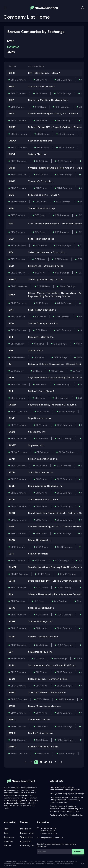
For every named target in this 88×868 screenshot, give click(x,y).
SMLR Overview (19, 740)
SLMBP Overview (19, 574)
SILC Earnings (62, 273)
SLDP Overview (19, 506)
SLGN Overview (19, 547)
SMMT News (43, 753)
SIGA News (41, 246)
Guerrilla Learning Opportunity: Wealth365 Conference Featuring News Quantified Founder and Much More (66, 809)
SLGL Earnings (64, 533)
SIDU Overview (18, 202)
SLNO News (42, 645)
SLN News (39, 601)
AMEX (11, 52)
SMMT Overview (19, 753)
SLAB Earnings (64, 466)
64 (51, 762)
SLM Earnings (62, 561)
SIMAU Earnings (68, 286)
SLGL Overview (19, 533)
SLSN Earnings (64, 686)
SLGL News (42, 533)
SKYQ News (42, 439)
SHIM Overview (19, 93)
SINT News (41, 317)
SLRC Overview (19, 672)
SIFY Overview (18, 232)
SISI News (39, 357)
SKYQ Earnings (65, 439)
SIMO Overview (19, 303)
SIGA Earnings (64, 246)
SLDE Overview (19, 493)
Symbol (12, 66)
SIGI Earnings (61, 259)
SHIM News (42, 93)
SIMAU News (44, 286)
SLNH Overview (19, 628)
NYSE (11, 41)
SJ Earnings (57, 371)
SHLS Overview (19, 120)
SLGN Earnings (65, 547)
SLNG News (42, 615)
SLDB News (42, 479)
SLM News (40, 561)
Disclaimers (26, 829)
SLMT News (42, 588)
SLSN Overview (19, 686)
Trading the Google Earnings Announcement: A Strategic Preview (65, 788)
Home (7, 829)
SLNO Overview (19, 645)
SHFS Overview (19, 80)
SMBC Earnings (66, 699)
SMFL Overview (19, 726)
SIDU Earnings (63, 202)
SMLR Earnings (65, 740)
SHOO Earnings (67, 148)
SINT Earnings (62, 317)
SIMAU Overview (19, 286)
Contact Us (26, 841)
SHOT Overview (19, 161)
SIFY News (40, 232)
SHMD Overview (19, 134)
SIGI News (40, 259)
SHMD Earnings (67, 134)
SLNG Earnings (65, 615)
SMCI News (42, 713)
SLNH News (42, 628)
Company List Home (27, 17)
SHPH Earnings (65, 175)
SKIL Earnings (62, 398)
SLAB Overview (19, 466)
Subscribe (79, 851)
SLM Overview (18, 561)
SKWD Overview (19, 411)
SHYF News (42, 188)
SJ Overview (17, 371)
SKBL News (41, 384)
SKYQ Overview (19, 439)
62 (41, 762)
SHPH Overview (19, 175)
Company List (27, 846)
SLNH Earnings (64, 628)
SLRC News (42, 672)
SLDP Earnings (64, 506)
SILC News (40, 273)
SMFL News (42, 726)
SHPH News (42, 175)
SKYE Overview (19, 425)
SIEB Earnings (62, 215)
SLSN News (42, 686)
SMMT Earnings (67, 753)
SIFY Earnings (62, 232)
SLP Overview (18, 659)
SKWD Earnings (67, 411)
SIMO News (42, 303)
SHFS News (42, 80)
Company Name (36, 66)
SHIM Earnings (64, 93)
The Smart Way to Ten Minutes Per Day (66, 815)
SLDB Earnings (64, 479)
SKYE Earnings (64, 425)
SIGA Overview (18, 246)
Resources (9, 837)
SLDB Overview (19, 479)
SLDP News (42, 506)
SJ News (37, 371)
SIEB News (40, 215)
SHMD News (43, 134)
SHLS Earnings (64, 120)
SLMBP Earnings (68, 574)
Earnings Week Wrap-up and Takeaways (67, 793)
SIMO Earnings (65, 303)
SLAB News (42, 466)
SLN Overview (18, 601)
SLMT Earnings (65, 588)
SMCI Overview (19, 713)
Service (7, 846)
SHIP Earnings (62, 107)
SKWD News (43, 411)
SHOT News (42, 161)
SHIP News (41, 107)
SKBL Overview (18, 384)
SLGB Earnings (64, 520)
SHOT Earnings (65, 161)
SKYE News (42, 425)
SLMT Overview (19, 588)
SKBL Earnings (64, 384)
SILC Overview (18, 273)
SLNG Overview (19, 615)
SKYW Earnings (67, 452)
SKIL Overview (18, 398)
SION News (41, 330)
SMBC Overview (19, 699)
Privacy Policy (27, 833)
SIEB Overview (18, 215)
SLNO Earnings (65, 645)
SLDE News (42, 493)
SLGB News (42, 520)
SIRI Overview (18, 344)
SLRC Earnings (64, 672)
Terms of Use (27, 837)
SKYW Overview (19, 452)
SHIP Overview (18, 107)
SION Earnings (64, 330)
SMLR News (42, 740)
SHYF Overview (19, 188)
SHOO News (43, 148)
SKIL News (40, 398)
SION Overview (18, 330)
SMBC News (43, 699)
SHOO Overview (19, 148)
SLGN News (42, 547)
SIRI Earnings (60, 344)
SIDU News (41, 202)
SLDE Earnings (64, 493)
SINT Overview (18, 317)
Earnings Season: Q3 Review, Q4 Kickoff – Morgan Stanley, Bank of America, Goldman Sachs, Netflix (66, 800)
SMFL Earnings (65, 726)
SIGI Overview (18, 259)
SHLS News (42, 120)
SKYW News (43, 452)
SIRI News (39, 344)
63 (46, 762)
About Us (8, 841)
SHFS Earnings (64, 80)
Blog (6, 833)
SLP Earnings (60, 659)
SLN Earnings (61, 601)
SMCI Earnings (64, 713)
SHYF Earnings (64, 188)
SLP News (39, 659)
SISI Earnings (61, 357)
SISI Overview (18, 357)
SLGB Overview (19, 520)
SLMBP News (44, 574)
